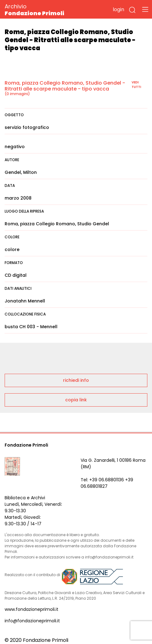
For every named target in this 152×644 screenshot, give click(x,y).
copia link (76, 400)
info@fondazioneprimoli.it (32, 621)
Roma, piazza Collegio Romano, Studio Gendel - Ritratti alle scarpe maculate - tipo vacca (65, 86)
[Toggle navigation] (145, 9)
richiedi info (76, 380)
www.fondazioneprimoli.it (32, 609)
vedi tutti (136, 85)
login (118, 9)
